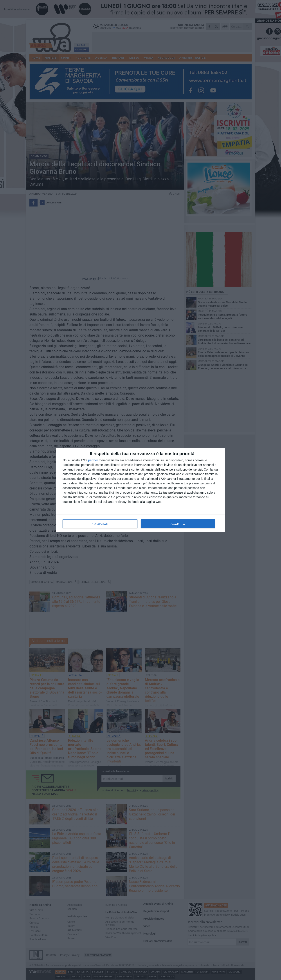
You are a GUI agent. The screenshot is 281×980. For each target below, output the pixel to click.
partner (93, 460)
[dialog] (140, 490)
